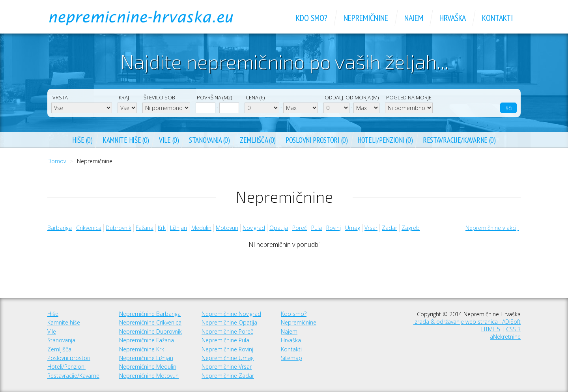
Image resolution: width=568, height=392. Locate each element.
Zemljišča (59, 349)
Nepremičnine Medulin (148, 367)
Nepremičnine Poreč (227, 331)
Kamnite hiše (64, 322)
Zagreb (411, 228)
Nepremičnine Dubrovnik (150, 331)
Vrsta (60, 97)
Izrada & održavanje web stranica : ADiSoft (467, 322)
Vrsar (371, 228)
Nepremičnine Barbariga (150, 314)
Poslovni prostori (69, 358)
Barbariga (60, 228)
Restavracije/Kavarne (73, 376)
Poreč (300, 228)
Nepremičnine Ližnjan (146, 358)
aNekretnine (505, 337)
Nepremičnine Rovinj (227, 349)
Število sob (159, 97)
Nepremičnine (299, 322)
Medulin (201, 228)
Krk (162, 228)
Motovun (227, 228)
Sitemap (291, 358)
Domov (57, 161)
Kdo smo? (294, 314)
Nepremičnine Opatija (229, 322)
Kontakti (291, 349)
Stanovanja (61, 340)
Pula (317, 228)
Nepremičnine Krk (142, 349)
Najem (289, 331)
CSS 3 (513, 329)
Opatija (279, 228)
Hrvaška (291, 340)
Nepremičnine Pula (225, 340)
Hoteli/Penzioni (66, 367)
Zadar (390, 228)
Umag (353, 228)
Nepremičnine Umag (228, 358)
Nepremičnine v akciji (492, 228)
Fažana (145, 228)
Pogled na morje (409, 97)
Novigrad (254, 228)
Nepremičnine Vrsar (227, 367)
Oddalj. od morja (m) (352, 97)
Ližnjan (178, 228)
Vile (52, 331)
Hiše (53, 314)
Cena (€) (255, 97)
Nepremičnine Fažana (147, 340)
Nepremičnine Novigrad (231, 314)
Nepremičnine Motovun (149, 376)
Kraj (124, 97)
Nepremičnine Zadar (228, 376)
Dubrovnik (119, 228)
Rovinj (334, 228)
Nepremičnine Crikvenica (150, 322)
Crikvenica (89, 228)
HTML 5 (491, 329)
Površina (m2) (214, 97)
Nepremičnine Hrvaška (150, 18)
